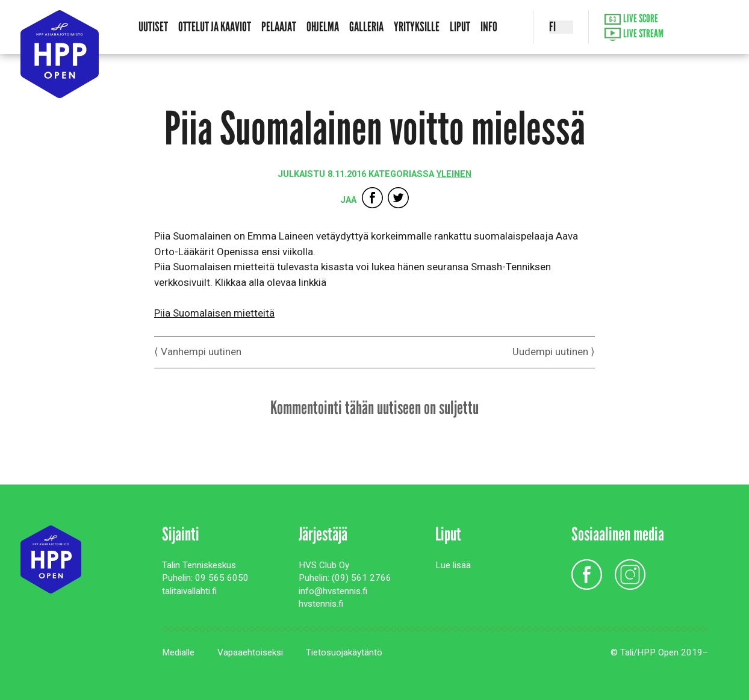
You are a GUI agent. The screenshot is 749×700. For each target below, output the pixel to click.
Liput (460, 27)
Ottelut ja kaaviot (215, 27)
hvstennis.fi (321, 604)
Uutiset (153, 27)
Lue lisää (453, 565)
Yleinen (454, 174)
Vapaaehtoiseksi (250, 652)
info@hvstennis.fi (333, 591)
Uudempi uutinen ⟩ (554, 352)
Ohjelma (323, 27)
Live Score (632, 19)
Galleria (366, 27)
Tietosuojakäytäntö (344, 652)
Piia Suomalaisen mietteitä (214, 313)
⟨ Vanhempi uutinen (198, 352)
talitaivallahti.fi (189, 591)
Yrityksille (417, 27)
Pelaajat (279, 27)
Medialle (178, 652)
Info (489, 27)
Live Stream (634, 35)
